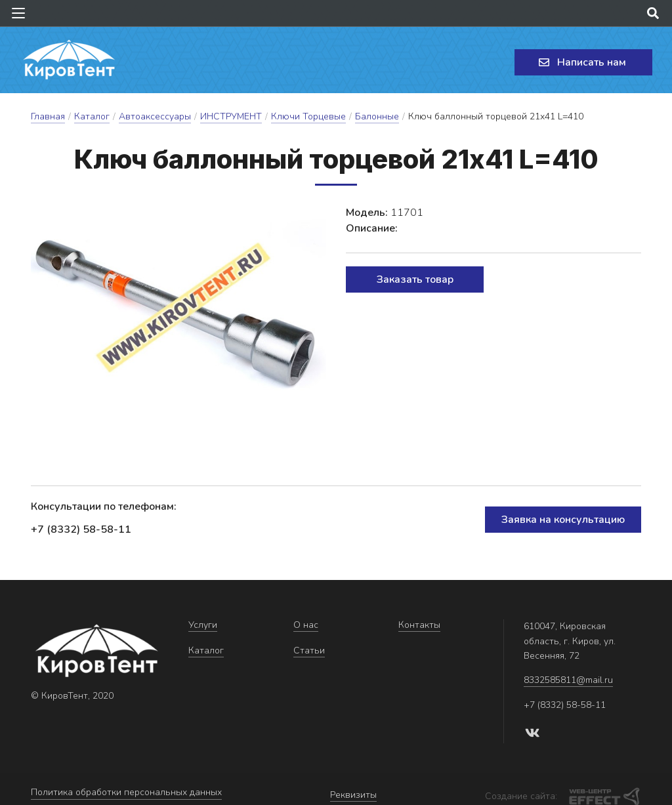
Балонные (377, 116)
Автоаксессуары (155, 116)
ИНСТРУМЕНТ (231, 116)
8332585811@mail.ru (568, 680)
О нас (306, 625)
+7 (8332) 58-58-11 (81, 529)
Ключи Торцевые (308, 116)
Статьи (309, 650)
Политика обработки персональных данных (126, 789)
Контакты (419, 625)
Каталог (92, 116)
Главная (48, 116)
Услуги (203, 625)
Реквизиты (353, 789)
